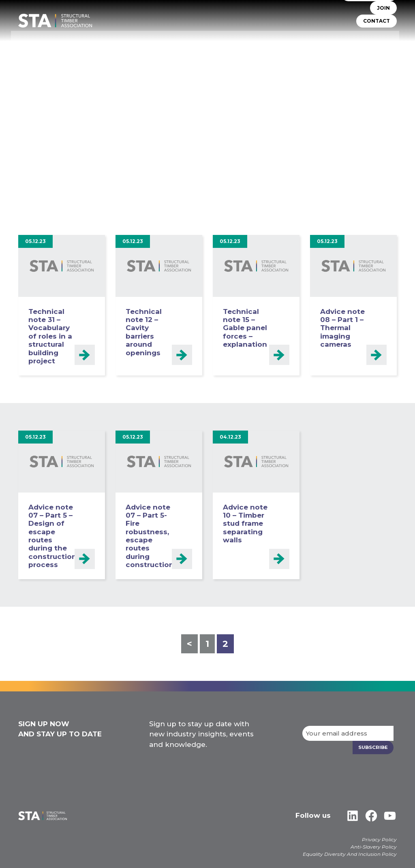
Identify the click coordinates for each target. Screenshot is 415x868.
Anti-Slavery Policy (374, 846)
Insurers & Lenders (330, 39)
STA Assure (180, 39)
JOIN (383, 10)
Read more (84, 355)
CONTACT (376, 23)
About (145, 39)
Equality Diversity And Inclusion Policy (350, 854)
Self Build (277, 39)
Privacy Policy (379, 839)
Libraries (383, 39)
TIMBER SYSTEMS (229, 39)
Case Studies (377, 50)
